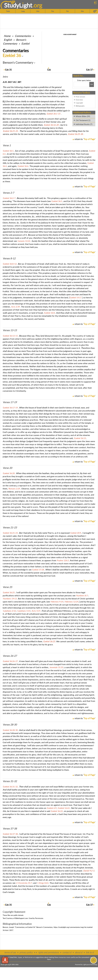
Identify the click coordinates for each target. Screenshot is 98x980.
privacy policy (26, 952)
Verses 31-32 (10, 781)
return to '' (85, 139)
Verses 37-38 (10, 829)
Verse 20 (7, 468)
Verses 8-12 (9, 258)
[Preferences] (95, 11)
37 (90, 70)
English (8, 40)
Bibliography (80, 106)
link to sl (90, 952)
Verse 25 (7, 587)
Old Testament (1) (83, 120)
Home (7, 36)
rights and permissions (48, 952)
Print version (80, 97)
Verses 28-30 (10, 725)
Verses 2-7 (8, 193)
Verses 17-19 (10, 402)
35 (8, 70)
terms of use (10, 952)
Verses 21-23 (10, 528)
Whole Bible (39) (83, 116)
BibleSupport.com (22, 918)
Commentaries (23, 36)
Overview (79, 100)
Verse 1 (7, 145)
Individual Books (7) (84, 124)
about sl (79, 952)
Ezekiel (25, 44)
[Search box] (81, 84)
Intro (5, 77)
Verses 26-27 (10, 656)
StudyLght (18, 5)
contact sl (67, 952)
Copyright (79, 103)
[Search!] (92, 84)
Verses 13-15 (10, 330)
